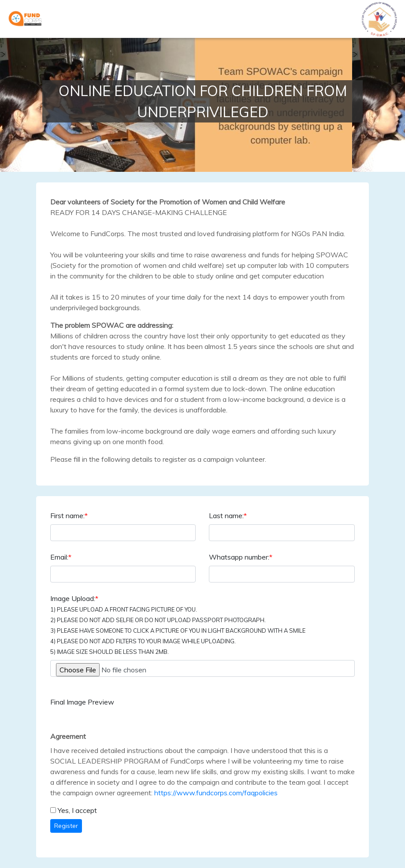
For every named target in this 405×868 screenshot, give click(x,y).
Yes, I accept (77, 810)
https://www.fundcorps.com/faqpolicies (216, 793)
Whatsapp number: (241, 557)
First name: (69, 516)
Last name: (228, 516)
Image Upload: (178, 625)
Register (66, 826)
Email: (61, 557)
